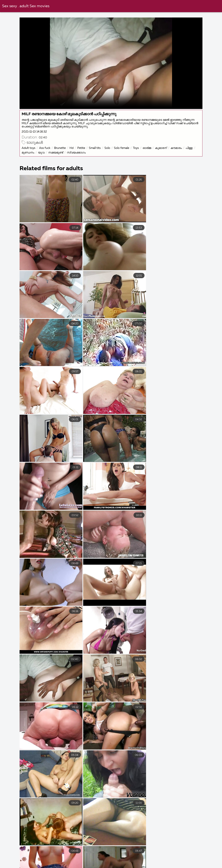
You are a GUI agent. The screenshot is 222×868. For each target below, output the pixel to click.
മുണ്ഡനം (28, 152)
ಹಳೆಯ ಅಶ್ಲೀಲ (174, 858)
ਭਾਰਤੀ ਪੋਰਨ (69, 866)
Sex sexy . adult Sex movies (26, 6)
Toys (136, 148)
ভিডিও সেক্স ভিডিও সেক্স (47, 854)
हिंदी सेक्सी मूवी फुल (81, 854)
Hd (72, 148)
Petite (82, 148)
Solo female (122, 148)
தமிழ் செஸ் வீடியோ (98, 866)
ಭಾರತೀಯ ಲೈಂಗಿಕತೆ (115, 862)
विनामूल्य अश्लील (60, 858)
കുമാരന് (161, 148)
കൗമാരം (177, 148)
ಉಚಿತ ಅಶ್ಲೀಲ (147, 858)
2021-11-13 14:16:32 (35, 131)
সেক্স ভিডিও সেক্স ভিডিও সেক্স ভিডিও (179, 862)
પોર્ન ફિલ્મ (144, 862)
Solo (108, 148)
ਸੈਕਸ (152, 866)
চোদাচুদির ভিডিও (110, 854)
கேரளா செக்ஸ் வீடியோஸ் (181, 866)
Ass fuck (45, 148)
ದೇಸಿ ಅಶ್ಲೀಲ (34, 858)
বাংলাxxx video (194, 854)
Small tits (95, 148)
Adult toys (29, 148)
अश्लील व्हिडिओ (202, 858)
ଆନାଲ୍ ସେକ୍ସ (60, 862)
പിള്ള (189, 148)
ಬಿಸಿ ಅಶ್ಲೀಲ (86, 858)
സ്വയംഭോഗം (77, 152)
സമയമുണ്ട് (56, 152)
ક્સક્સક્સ (86, 862)
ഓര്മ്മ (147, 148)
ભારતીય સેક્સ (130, 866)
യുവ (42, 152)
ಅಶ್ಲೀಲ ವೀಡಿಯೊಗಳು (116, 858)
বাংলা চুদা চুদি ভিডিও (14, 854)
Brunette (60, 148)
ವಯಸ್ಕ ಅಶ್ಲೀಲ (16, 862)
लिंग (38, 862)
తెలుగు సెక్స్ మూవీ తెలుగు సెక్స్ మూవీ (151, 854)
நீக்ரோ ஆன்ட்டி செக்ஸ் (38, 866)
